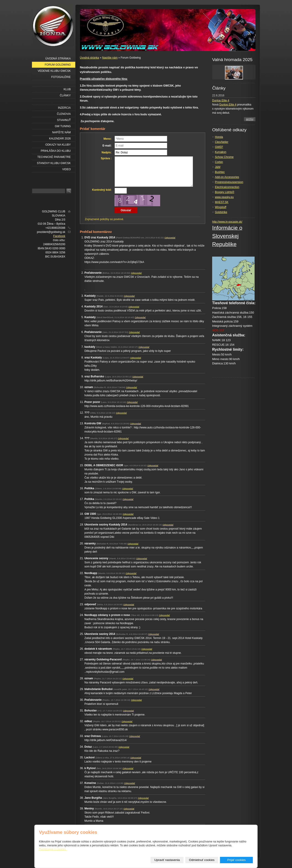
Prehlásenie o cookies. (53, 849)
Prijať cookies (236, 860)
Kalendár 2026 (60, 139)
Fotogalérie (61, 77)
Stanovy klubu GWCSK (54, 163)
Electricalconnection (227, 187)
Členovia (64, 114)
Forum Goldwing (58, 65)
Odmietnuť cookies (202, 860)
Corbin (219, 162)
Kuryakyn (221, 152)
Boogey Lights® (225, 192)
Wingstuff (221, 207)
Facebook (59, 236)
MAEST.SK (222, 202)
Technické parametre (54, 157)
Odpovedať (170, 238)
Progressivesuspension (229, 182)
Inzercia (64, 108)
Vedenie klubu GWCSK (54, 71)
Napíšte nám (110, 58)
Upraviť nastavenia (167, 860)
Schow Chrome (224, 157)
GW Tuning (63, 126)
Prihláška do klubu (56, 151)
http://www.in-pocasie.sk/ (227, 222)
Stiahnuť (64, 120)
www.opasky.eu (224, 197)
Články (65, 95)
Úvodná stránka (89, 58)
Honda (219, 137)
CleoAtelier (222, 142)
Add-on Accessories (227, 177)
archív (250, 119)
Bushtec (220, 172)
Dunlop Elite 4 (221, 100)
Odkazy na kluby (58, 145)
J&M (218, 167)
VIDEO (66, 169)
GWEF (219, 147)
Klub (67, 89)
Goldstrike (221, 212)
